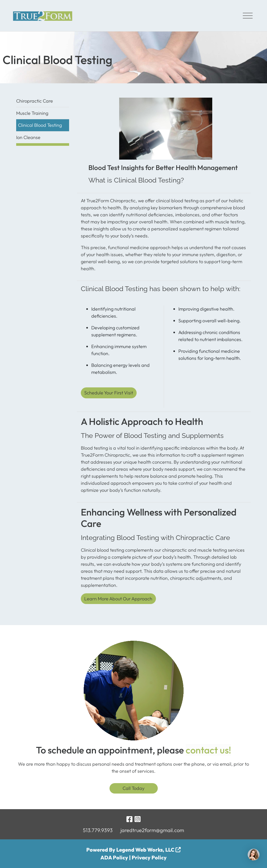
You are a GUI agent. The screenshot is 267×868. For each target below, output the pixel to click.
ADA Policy (114, 857)
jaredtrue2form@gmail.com (152, 830)
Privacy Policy (149, 857)
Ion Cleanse (28, 137)
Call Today (133, 788)
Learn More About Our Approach (118, 599)
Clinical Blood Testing (40, 125)
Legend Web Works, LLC (148, 850)
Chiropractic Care (35, 101)
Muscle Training (32, 113)
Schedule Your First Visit (109, 393)
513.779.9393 (98, 830)
